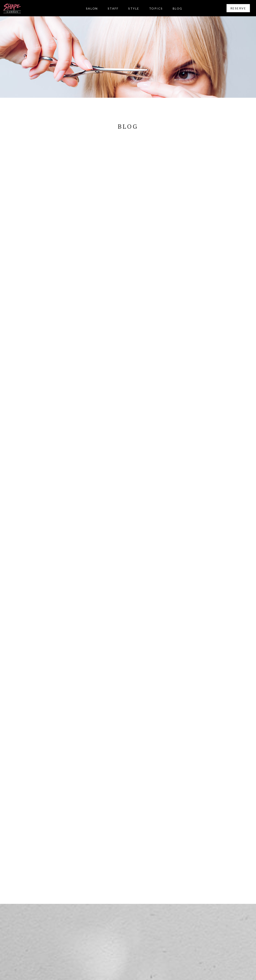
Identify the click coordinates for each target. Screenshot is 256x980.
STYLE (134, 8)
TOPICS (156, 8)
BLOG (178, 8)
